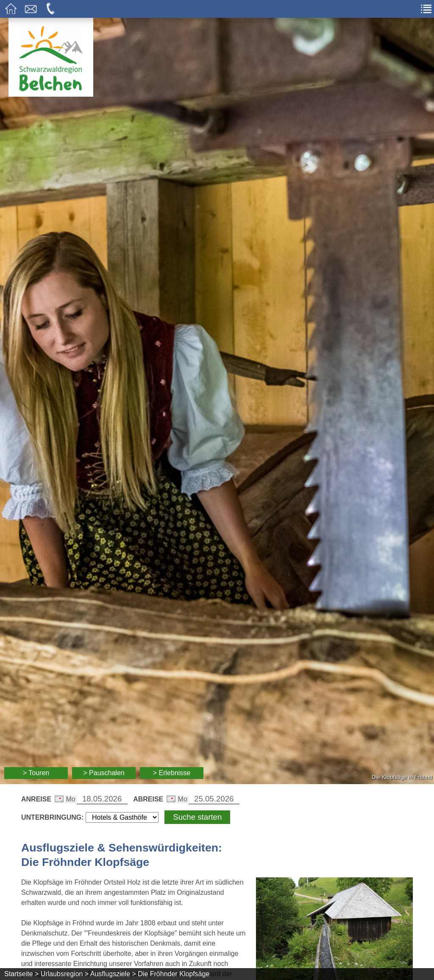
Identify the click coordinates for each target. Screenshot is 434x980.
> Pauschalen (104, 773)
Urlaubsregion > (65, 974)
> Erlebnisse (172, 773)
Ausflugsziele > (113, 974)
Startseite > (21, 974)
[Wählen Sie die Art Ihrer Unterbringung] (122, 817)
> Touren (36, 773)
